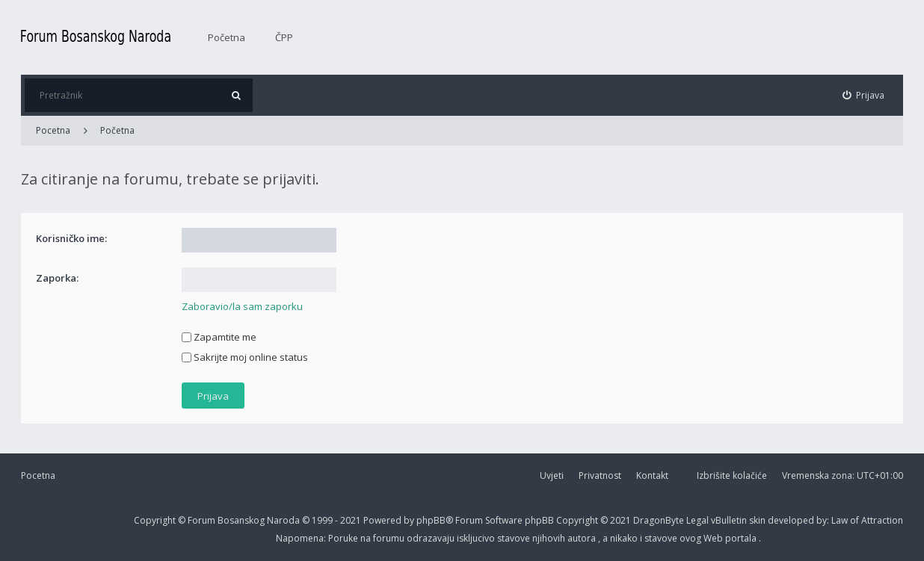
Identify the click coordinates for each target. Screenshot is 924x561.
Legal (697, 520)
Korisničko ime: (71, 238)
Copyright (155, 520)
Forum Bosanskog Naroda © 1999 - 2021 (275, 520)
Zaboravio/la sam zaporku (242, 306)
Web (714, 538)
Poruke (344, 538)
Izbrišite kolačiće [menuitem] (732, 475)
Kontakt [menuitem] (652, 475)
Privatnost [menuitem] (600, 475)
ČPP (284, 37)
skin (758, 520)
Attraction (882, 520)
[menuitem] (864, 95)
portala (742, 538)
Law (841, 520)
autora (583, 538)
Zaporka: (57, 278)
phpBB (540, 520)
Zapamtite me (219, 337)
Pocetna (38, 475)
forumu (390, 538)
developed (792, 520)
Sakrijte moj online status (245, 357)
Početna (227, 37)
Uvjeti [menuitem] (552, 475)
